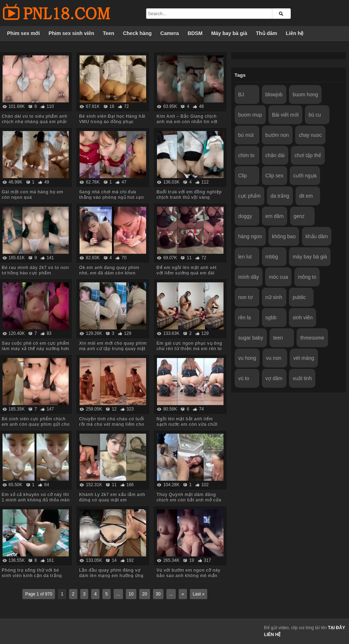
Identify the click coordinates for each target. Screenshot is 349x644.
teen (278, 338)
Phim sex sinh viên (71, 33)
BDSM (195, 33)
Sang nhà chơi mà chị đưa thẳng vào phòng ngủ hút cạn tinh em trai (111, 197)
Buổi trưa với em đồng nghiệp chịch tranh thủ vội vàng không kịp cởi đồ (189, 197)
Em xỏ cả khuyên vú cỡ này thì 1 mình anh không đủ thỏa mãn (36, 497)
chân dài (275, 155)
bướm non (277, 135)
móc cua (278, 277)
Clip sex (274, 176)
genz (299, 216)
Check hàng (137, 33)
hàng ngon (250, 236)
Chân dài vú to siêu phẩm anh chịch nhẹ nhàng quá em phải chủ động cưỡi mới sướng (35, 122)
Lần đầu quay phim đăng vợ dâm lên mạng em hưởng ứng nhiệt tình (111, 576)
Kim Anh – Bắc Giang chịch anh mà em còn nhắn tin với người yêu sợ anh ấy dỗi (187, 122)
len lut (245, 257)
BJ (241, 94)
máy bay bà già (310, 257)
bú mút (246, 135)
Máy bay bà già (229, 33)
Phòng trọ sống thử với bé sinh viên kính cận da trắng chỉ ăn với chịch (32, 576)
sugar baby (251, 338)
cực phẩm (250, 196)
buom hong (305, 94)
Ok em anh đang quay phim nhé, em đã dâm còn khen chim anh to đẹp (109, 273)
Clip (243, 176)
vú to (244, 378)
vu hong (247, 358)
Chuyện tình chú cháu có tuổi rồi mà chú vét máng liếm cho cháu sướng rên (111, 424)
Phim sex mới (24, 33)
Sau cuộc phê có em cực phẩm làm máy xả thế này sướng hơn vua (36, 349)
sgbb (271, 317)
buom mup (250, 115)
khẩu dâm (317, 236)
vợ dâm (274, 378)
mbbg (272, 257)
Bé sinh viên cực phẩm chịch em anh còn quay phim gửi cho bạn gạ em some (36, 424)
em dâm (275, 216)
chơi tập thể (308, 155)
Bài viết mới (285, 115)
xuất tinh (302, 378)
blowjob (274, 94)
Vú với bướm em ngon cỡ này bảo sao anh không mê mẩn (188, 573)
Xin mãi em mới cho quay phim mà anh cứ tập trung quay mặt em (113, 349)
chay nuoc (310, 135)
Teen (108, 33)
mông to (307, 277)
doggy (245, 216)
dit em (306, 196)
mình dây (249, 277)
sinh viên (303, 317)
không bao (284, 236)
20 (144, 594)
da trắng (280, 196)
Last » (199, 594)
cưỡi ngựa (305, 176)
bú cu (315, 115)
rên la (245, 317)
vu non (274, 358)
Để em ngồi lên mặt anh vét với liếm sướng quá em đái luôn (186, 273)
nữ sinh (274, 297)
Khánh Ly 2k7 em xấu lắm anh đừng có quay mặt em (112, 497)
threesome (312, 338)
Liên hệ (295, 33)
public (299, 297)
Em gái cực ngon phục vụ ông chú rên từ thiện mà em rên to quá (189, 349)
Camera (169, 33)
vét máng (304, 358)
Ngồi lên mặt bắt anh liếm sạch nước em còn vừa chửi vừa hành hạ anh (187, 424)
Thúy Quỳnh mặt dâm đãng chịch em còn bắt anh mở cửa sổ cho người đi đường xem (189, 500)
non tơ (246, 297)
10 (131, 594)
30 (158, 594)
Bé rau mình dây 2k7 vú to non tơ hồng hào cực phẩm (35, 270)
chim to (246, 155)
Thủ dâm (266, 33)
